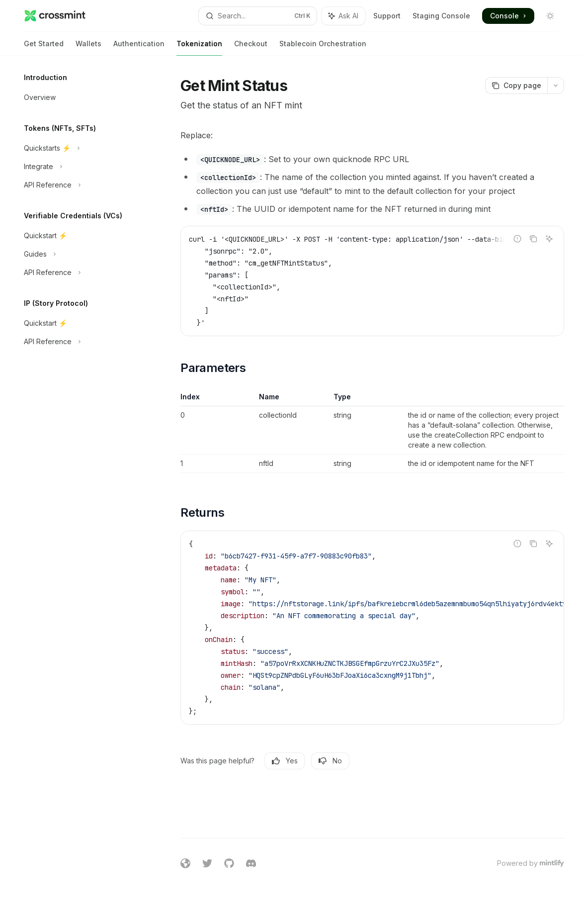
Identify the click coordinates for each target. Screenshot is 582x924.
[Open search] (258, 16)
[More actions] (556, 86)
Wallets (88, 47)
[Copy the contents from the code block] (533, 239)
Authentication (139, 47)
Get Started (44, 47)
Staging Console (441, 16)
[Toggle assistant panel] (343, 16)
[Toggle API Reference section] (80, 185)
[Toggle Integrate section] (80, 167)
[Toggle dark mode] (550, 16)
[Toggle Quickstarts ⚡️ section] (80, 148)
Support (387, 16)
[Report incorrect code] (517, 239)
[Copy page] (516, 86)
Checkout (251, 47)
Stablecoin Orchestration (323, 47)
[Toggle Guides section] (80, 254)
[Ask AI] (549, 239)
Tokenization (199, 47)
